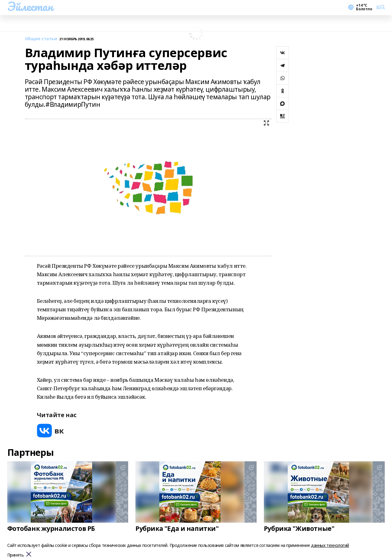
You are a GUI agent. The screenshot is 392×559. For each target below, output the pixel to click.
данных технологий (330, 545)
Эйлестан (30, 6)
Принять (16, 555)
